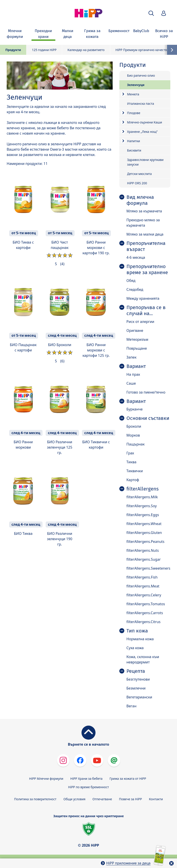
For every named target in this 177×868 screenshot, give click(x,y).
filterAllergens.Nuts (143, 550)
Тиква (131, 462)
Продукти (13, 50)
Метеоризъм (137, 339)
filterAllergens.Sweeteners (148, 568)
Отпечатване (102, 799)
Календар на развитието (86, 50)
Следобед (135, 289)
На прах (133, 374)
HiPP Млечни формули (46, 779)
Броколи (134, 426)
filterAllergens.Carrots (145, 613)
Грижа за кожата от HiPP (128, 779)
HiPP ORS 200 (137, 183)
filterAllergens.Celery (144, 595)
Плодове (134, 113)
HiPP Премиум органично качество (142, 50)
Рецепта (136, 671)
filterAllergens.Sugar (144, 559)
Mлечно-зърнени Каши (145, 122)
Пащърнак (136, 444)
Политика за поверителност (35, 799)
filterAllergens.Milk (142, 497)
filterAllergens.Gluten (144, 533)
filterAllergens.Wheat (144, 524)
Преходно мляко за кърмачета (143, 223)
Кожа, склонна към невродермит (143, 659)
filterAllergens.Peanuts (145, 542)
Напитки (134, 141)
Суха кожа (135, 648)
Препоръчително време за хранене (147, 270)
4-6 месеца (136, 257)
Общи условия (74, 799)
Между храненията (143, 298)
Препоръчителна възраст (146, 246)
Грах (130, 453)
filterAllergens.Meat (143, 586)
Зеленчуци (136, 85)
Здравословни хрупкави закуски (145, 162)
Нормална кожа (140, 639)
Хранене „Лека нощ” (142, 132)
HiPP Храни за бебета (86, 779)
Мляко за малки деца (145, 234)
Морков (133, 435)
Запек (131, 357)
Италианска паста (141, 104)
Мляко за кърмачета (144, 211)
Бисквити (134, 150)
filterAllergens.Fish (142, 577)
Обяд (131, 281)
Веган (131, 706)
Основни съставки (148, 418)
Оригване (135, 330)
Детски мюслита (139, 174)
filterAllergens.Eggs (143, 515)
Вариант (136, 366)
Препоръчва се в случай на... (146, 311)
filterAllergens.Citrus (143, 622)
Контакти (156, 799)
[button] (151, 13)
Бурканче (135, 409)
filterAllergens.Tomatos (146, 604)
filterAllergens (142, 489)
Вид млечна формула (140, 200)
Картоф (133, 480)
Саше (131, 383)
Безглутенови (138, 679)
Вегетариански (139, 697)
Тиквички (135, 471)
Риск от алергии (140, 322)
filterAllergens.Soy (142, 506)
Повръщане (137, 348)
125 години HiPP (44, 50)
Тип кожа (137, 631)
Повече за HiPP (131, 799)
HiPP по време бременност (88, 787)
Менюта (133, 94)
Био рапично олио (141, 75)
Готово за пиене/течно (146, 392)
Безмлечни (136, 688)
